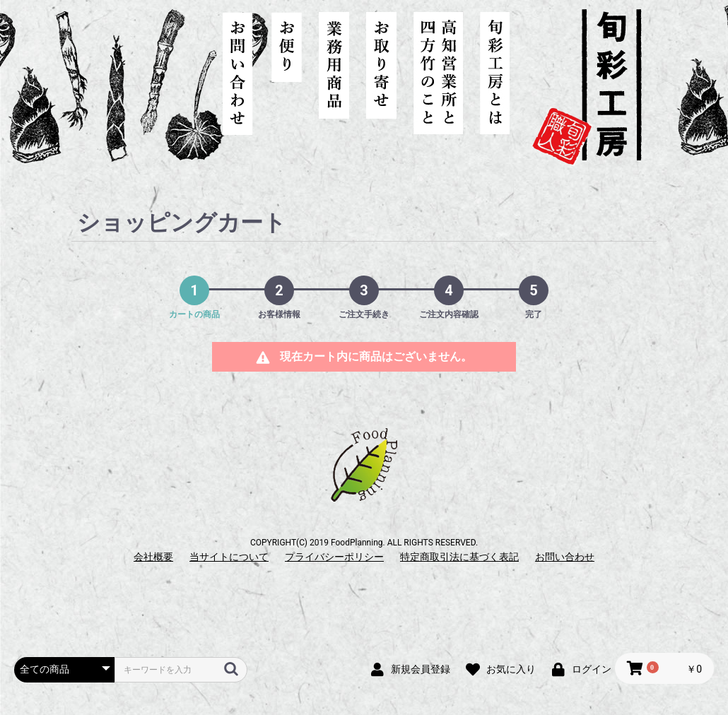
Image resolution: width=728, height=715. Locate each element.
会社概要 (153, 557)
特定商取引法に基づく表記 (459, 557)
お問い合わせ (565, 557)
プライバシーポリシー (334, 557)
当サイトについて (229, 557)
